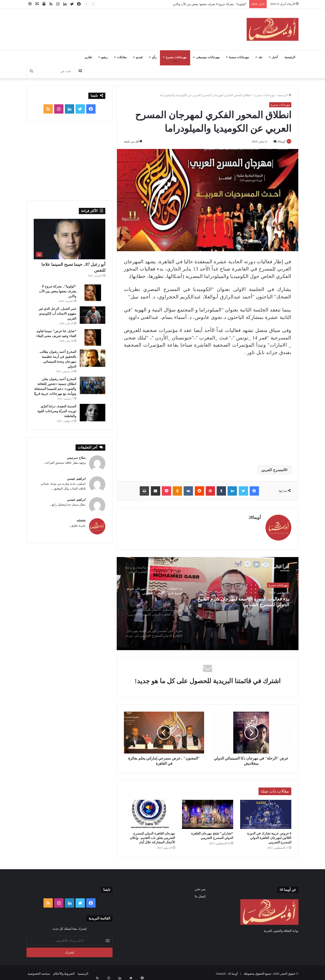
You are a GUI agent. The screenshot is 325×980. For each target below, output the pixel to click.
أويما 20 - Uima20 (227, 972)
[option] (208, 602)
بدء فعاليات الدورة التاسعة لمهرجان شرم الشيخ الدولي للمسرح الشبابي (249, 603)
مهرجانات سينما (239, 57)
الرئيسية (290, 57)
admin (81, 521)
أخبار (275, 57)
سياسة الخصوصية (39, 972)
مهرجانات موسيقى (208, 57)
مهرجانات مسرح (176, 57)
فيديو (139, 57)
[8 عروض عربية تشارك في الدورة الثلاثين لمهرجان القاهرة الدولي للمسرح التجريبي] (266, 812)
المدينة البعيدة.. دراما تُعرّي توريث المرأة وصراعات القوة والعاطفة (57, 411)
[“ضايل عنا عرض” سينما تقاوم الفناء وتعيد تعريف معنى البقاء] (93, 337)
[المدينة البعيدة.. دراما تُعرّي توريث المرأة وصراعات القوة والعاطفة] (93, 413)
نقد (260, 57)
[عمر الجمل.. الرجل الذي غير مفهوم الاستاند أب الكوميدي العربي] (93, 315)
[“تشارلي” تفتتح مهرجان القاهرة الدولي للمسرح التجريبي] (208, 812)
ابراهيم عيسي (76, 479)
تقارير (88, 57)
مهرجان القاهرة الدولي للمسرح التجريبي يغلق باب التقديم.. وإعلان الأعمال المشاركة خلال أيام (152, 836)
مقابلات (122, 57)
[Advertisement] (116, 24)
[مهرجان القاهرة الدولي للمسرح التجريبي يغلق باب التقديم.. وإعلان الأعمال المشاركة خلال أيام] (149, 812)
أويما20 (279, 142)
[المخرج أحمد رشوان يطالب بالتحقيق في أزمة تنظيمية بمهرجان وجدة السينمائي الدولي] (93, 358)
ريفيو (104, 57)
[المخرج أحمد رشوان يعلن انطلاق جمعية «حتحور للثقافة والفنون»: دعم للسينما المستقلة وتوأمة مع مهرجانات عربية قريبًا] (93, 385)
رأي (154, 57)
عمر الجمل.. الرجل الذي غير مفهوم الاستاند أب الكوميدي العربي (57, 314)
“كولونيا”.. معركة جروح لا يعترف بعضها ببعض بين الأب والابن (210, 4)
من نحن (200, 887)
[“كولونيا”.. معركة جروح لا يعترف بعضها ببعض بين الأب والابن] (93, 293)
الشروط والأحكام (64, 972)
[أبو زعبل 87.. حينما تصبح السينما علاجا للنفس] (70, 239)
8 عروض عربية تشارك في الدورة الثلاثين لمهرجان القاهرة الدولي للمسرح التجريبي (269, 836)
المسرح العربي (274, 470)
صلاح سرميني (76, 458)
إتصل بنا (200, 894)
